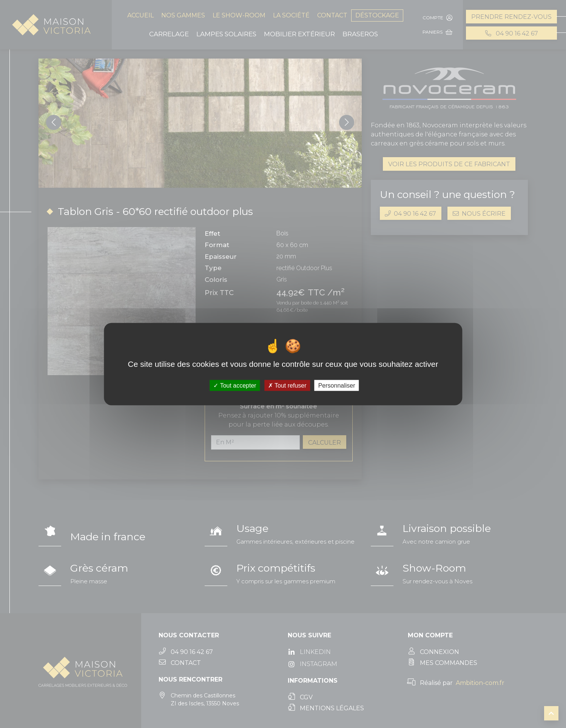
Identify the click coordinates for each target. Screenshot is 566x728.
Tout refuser (287, 386)
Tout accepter (235, 386)
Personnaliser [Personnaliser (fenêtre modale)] (337, 386)
